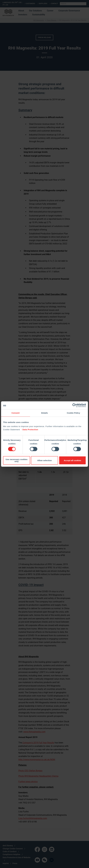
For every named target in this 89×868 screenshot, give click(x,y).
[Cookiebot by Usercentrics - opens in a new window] (74, 405)
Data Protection (30, 430)
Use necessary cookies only (16, 460)
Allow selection (44, 460)
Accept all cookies (73, 460)
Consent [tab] (16, 413)
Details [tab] (44, 413)
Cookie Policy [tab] (74, 413)
